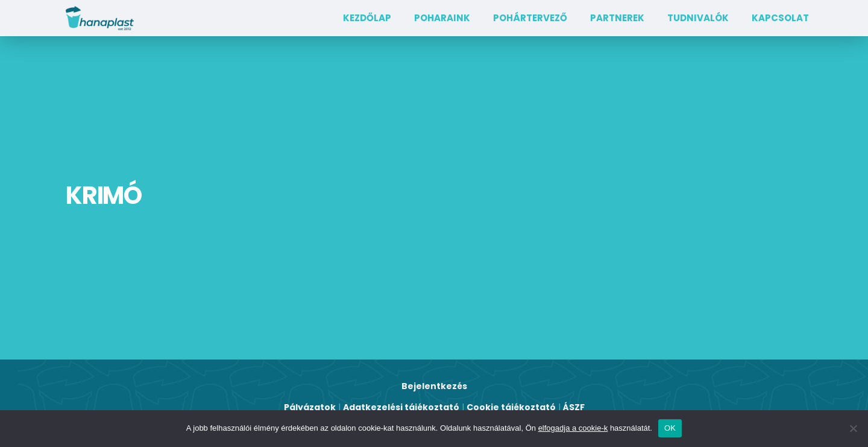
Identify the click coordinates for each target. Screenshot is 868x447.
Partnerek (617, 18)
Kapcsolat (780, 18)
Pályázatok (310, 407)
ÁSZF (574, 407)
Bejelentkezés (434, 386)
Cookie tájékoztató (511, 407)
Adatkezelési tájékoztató (401, 407)
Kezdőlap (367, 18)
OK (670, 428)
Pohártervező (530, 18)
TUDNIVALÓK (698, 18)
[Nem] (853, 428)
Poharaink (442, 18)
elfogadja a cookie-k (573, 428)
